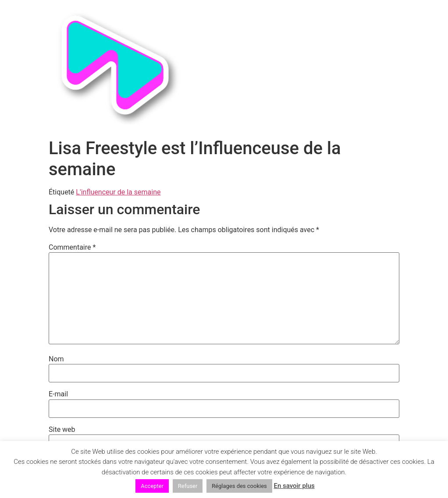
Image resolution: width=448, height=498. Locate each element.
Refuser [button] (188, 486)
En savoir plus (294, 486)
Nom (56, 359)
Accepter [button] (152, 486)
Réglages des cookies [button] (239, 486)
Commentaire (72, 247)
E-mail (58, 394)
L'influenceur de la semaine (118, 192)
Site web (62, 430)
